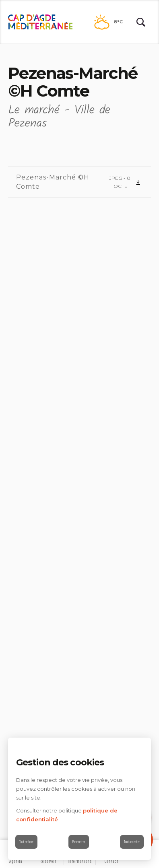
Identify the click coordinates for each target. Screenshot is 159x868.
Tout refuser (26, 842)
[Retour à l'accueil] (40, 22)
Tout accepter (132, 842)
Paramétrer (79, 842)
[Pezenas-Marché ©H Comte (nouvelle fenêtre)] (79, 182)
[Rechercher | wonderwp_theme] (141, 22)
